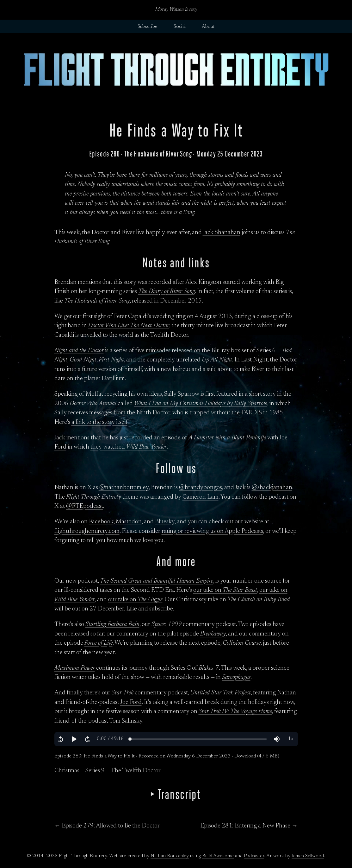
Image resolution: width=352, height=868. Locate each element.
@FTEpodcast (85, 506)
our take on (225, 590)
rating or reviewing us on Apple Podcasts (212, 531)
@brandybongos (201, 488)
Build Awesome (218, 856)
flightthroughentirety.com (87, 531)
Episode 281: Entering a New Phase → (249, 826)
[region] (176, 739)
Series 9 (95, 771)
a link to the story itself (99, 422)
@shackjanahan (272, 488)
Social (180, 27)
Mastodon (129, 522)
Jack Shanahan (222, 233)
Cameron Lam (201, 497)
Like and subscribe (150, 609)
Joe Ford (131, 702)
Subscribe (148, 27)
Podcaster (254, 856)
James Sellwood (308, 856)
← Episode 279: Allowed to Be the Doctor (107, 826)
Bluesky (165, 522)
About (208, 27)
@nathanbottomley (124, 488)
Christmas (67, 771)
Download (245, 756)
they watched (129, 447)
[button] (61, 739)
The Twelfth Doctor (136, 771)
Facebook (101, 522)
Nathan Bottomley (170, 856)
